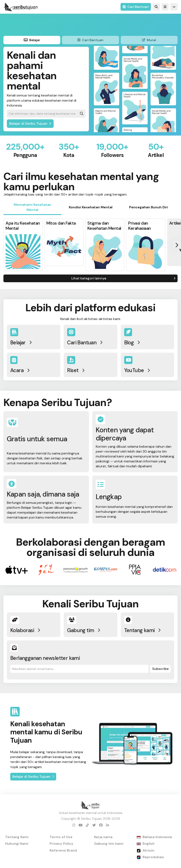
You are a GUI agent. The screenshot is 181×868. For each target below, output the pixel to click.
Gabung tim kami (109, 844)
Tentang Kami (17, 837)
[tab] (32, 40)
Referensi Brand (63, 850)
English (149, 844)
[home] (21, 7)
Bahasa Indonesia (157, 837)
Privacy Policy (61, 844)
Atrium (148, 850)
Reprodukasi (153, 857)
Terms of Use (61, 837)
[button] (165, 7)
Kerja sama (103, 837)
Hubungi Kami (17, 844)
